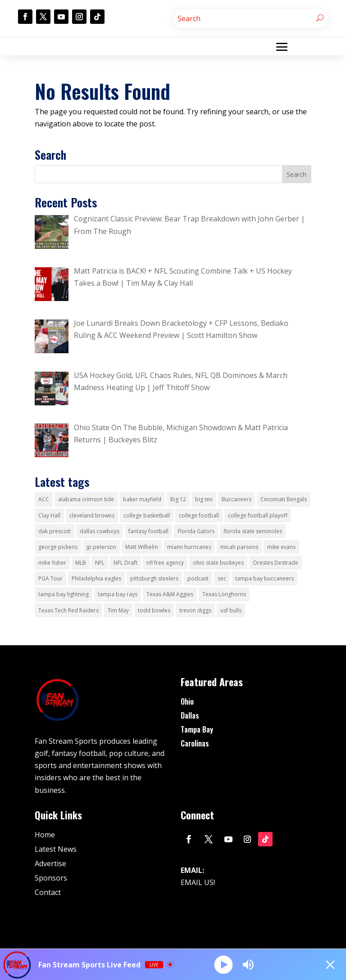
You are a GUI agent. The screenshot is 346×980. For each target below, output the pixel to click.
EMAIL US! (198, 882)
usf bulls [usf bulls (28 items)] (231, 610)
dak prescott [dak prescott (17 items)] (55, 531)
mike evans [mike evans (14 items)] (281, 547)
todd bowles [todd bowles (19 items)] (154, 610)
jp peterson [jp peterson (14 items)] (101, 547)
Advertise (50, 863)
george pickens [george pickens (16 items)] (58, 547)
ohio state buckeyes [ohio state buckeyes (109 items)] (218, 563)
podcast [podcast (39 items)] (198, 578)
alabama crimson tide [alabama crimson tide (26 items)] (86, 499)
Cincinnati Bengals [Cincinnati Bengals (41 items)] (284, 499)
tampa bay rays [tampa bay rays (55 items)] (118, 594)
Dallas (190, 715)
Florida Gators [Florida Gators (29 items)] (196, 531)
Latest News (56, 849)
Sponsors (51, 878)
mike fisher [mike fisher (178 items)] (52, 563)
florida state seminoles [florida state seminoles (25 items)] (253, 531)
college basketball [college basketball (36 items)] (147, 515)
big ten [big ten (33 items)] (204, 499)
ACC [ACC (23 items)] (44, 499)
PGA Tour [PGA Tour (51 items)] (50, 578)
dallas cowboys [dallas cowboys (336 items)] (100, 531)
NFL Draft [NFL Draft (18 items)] (125, 563)
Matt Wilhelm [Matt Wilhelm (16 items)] (142, 547)
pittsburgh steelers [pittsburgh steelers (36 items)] (154, 578)
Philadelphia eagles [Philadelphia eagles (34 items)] (96, 578)
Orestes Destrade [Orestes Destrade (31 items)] (275, 563)
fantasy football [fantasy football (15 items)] (148, 531)
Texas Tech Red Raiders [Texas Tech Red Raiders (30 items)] (68, 610)
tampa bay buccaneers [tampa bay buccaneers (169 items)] (264, 578)
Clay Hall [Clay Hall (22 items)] (49, 515)
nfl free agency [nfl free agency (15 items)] (165, 563)
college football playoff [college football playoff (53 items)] (258, 515)
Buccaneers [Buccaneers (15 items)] (237, 499)
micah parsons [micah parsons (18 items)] (239, 547)
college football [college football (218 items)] (199, 515)
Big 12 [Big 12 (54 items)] (178, 499)
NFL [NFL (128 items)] (100, 563)
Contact (48, 892)
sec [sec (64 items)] (222, 578)
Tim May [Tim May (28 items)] (118, 610)
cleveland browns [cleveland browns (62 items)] (92, 515)
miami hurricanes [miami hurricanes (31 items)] (189, 547)
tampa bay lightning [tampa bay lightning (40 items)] (64, 594)
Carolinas (195, 743)
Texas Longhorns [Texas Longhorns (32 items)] (224, 594)
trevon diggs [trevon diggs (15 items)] (195, 610)
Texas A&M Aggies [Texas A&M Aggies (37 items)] (170, 594)
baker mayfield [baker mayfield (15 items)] (142, 499)
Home (45, 835)
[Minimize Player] (330, 965)
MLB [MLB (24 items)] (81, 563)
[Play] (223, 964)
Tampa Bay (197, 729)
